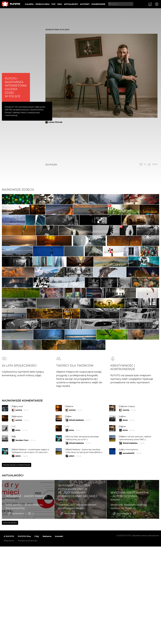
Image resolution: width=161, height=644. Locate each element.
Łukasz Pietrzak (55, 122)
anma (125, 551)
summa (19, 541)
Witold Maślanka (76, 551)
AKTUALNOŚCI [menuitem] (71, 4)
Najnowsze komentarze (22, 531)
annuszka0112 (128, 584)
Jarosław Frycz (22, 571)
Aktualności (13, 606)
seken (18, 587)
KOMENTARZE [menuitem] (98, 4)
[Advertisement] (101, 143)
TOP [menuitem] (53, 4)
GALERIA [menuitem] (29, 4)
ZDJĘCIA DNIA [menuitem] (42, 4)
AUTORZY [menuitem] (85, 4)
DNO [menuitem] (60, 4)
